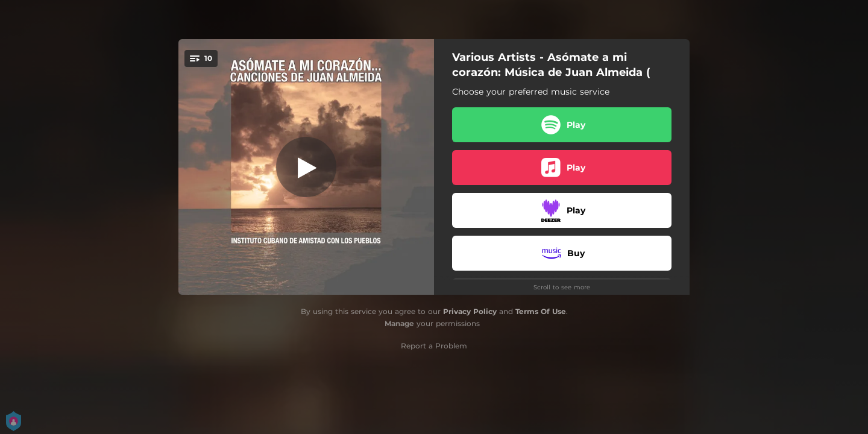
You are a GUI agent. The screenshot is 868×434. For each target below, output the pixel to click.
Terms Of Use (541, 311)
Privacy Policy (470, 311)
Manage (399, 323)
